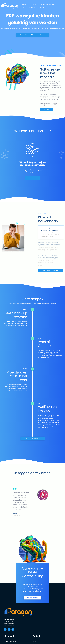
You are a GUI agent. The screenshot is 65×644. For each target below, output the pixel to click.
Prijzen (23, 7)
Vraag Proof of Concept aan (33, 438)
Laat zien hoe (32, 178)
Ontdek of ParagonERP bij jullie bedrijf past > (33, 35)
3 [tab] (34, 185)
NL (48, 7)
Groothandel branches (47, 5)
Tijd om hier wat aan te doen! (51, 270)
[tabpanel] (32, 163)
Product (34, 5)
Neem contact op (32, 598)
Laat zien (47, 109)
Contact (41, 7)
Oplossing (24, 5)
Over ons (32, 7)
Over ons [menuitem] (36, 641)
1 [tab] (29, 185)
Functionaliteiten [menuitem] (10, 641)
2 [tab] (31, 185)
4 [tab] (36, 185)
